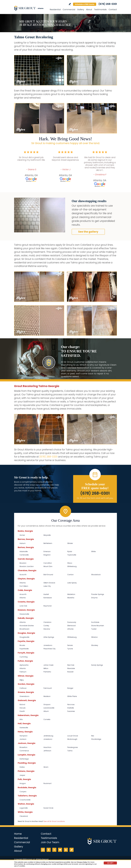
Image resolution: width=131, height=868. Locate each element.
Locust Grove (73, 736)
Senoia (70, 645)
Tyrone (70, 649)
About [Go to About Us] (89, 10)
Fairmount (48, 688)
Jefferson (47, 751)
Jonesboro (48, 645)
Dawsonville (24, 614)
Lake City (47, 586)
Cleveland (24, 816)
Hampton (23, 736)
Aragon (23, 783)
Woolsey (95, 645)
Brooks (22, 645)
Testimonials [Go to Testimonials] (100, 10)
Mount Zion (48, 566)
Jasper (22, 775)
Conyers (23, 792)
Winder (70, 543)
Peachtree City (49, 649)
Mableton (71, 594)
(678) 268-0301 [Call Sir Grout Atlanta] (108, 4)
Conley (46, 626)
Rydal (70, 551)
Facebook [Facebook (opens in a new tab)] (49, 850)
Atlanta (23, 583)
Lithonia (70, 629)
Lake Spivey (72, 583)
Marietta (71, 598)
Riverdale (71, 668)
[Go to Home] (30, 8)
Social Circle (48, 808)
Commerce (24, 751)
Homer (22, 535)
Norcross (71, 704)
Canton (70, 575)
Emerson (47, 551)
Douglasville (24, 637)
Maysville (47, 535)
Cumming (24, 657)
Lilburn (46, 711)
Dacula (23, 708)
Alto (21, 719)
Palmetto (47, 672)
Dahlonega (24, 759)
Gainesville (24, 728)
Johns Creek (48, 665)
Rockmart (47, 783)
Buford (22, 704)
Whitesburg (72, 566)
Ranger (70, 688)
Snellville (71, 708)
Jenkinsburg (48, 736)
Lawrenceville (49, 708)
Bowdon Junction (27, 566)
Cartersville (24, 555)
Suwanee (71, 711)
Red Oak (71, 665)
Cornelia (47, 719)
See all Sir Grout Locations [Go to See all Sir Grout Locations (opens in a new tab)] (54, 821)
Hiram (46, 767)
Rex (93, 736)
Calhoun (23, 688)
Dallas (22, 767)
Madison (47, 696)
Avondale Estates (27, 626)
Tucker (94, 629)
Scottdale (95, 622)
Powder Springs (98, 594)
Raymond (47, 606)
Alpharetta (24, 665)
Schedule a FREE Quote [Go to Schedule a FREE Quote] (85, 4)
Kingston (47, 555)
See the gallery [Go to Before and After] (88, 232)
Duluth (22, 711)
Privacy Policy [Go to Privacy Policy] (82, 862)
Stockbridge (96, 739)
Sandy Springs (97, 665)
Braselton (23, 747)
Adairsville (24, 551)
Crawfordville (25, 800)
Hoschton (47, 747)
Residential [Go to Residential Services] (55, 10)
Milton (46, 668)
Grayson (47, 704)
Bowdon (23, 563)
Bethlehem (48, 543)
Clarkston (47, 622)
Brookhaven (24, 629)
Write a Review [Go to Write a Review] (70, 4)
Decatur (47, 629)
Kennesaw (48, 598)
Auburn (23, 543)
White (93, 551)
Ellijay (22, 680)
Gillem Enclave (49, 583)
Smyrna (94, 598)
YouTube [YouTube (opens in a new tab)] (60, 850)
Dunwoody (72, 622)
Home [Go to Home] (18, 834)
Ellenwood (71, 626)
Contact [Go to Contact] (113, 10)
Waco (70, 563)
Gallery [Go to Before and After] (81, 10)
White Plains (72, 696)
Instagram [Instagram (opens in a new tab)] (43, 850)
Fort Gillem (24, 586)
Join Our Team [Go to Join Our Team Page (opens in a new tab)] (50, 842)
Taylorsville (72, 555)
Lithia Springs (49, 637)
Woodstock (96, 575)
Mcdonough (72, 739)
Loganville (24, 808)
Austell (46, 594)
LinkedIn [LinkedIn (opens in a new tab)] (66, 850)
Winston (94, 637)
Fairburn (23, 672)
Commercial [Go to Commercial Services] (69, 10)
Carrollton (48, 563)
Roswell (70, 672)
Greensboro (24, 696)
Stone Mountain (98, 626)
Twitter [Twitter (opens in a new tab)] (54, 850)
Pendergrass (73, 747)
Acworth (23, 575)
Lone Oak (23, 606)
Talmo (70, 751)
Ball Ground (48, 575)
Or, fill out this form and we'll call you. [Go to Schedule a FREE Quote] (95, 498)
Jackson (23, 739)
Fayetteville (24, 649)
